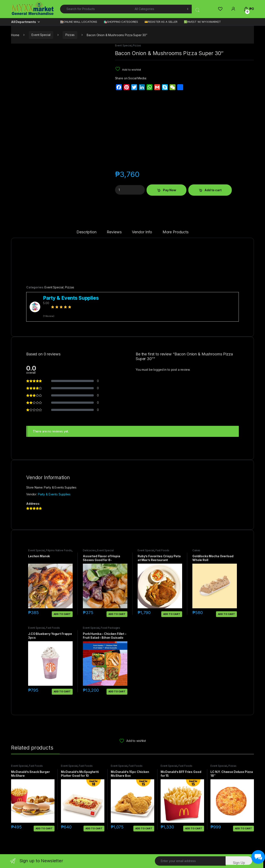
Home (15, 35)
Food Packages (110, 628)
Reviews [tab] (114, 232)
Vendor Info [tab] (142, 232)
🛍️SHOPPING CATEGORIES (121, 22)
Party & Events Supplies (54, 494)
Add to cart (213, 190)
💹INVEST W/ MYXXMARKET (202, 22)
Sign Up (239, 863)
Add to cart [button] (62, 614)
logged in (160, 370)
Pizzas (70, 35)
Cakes (196, 550)
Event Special (41, 35)
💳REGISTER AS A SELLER (161, 22)
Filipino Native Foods (59, 550)
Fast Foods (162, 550)
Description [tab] (86, 232)
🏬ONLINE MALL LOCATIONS (79, 22)
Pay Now (170, 190)
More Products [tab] (176, 232)
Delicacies (89, 550)
